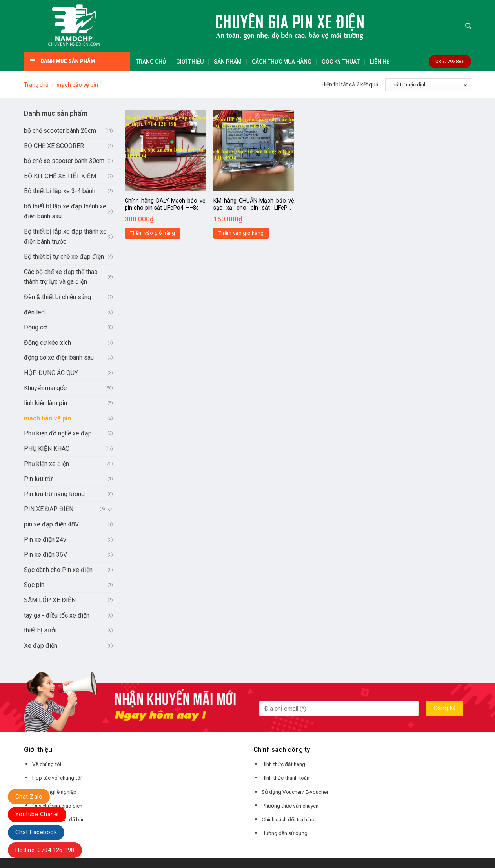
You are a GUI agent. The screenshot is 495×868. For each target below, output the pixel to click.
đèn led (34, 312)
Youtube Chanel (37, 814)
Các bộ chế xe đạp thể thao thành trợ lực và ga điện (61, 277)
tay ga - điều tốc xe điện (57, 615)
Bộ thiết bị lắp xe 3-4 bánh (60, 191)
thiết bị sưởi (40, 630)
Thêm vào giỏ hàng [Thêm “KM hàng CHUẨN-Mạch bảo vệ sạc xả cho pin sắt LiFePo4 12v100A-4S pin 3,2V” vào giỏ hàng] (241, 233)
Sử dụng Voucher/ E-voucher (295, 792)
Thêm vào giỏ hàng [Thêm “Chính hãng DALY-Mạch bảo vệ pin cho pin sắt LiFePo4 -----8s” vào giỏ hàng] (153, 233)
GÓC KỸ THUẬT (341, 62)
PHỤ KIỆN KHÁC (47, 449)
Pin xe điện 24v (45, 540)
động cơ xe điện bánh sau (59, 357)
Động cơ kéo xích (47, 343)
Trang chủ (36, 85)
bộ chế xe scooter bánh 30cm (64, 161)
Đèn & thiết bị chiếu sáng (57, 297)
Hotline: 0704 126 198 (45, 850)
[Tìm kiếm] (468, 26)
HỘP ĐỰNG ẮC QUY (51, 373)
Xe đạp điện (41, 646)
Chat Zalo (29, 797)
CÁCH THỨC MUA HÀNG (282, 62)
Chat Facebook (36, 832)
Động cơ (35, 327)
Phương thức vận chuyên (290, 806)
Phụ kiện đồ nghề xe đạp (58, 433)
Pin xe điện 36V (45, 555)
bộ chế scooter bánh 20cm (60, 131)
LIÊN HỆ (380, 62)
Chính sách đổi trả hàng (289, 819)
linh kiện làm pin (45, 403)
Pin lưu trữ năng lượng (54, 494)
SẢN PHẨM (228, 62)
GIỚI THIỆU (190, 62)
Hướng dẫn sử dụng (285, 833)
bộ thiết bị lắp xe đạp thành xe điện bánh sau (65, 211)
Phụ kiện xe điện (46, 464)
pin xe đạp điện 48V (51, 524)
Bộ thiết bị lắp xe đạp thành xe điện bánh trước (65, 237)
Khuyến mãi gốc (45, 388)
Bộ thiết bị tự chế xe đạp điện (64, 257)
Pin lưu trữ (38, 479)
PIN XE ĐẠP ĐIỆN (49, 509)
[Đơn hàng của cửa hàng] (428, 85)
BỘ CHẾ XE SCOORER (54, 146)
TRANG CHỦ (151, 62)
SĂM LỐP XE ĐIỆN (50, 600)
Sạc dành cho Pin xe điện (58, 570)
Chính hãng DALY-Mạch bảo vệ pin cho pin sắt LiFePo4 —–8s (165, 205)
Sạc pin (34, 585)
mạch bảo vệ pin (47, 418)
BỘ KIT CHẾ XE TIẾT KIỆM (60, 176)
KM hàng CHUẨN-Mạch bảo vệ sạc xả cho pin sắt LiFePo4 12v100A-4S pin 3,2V (254, 205)
